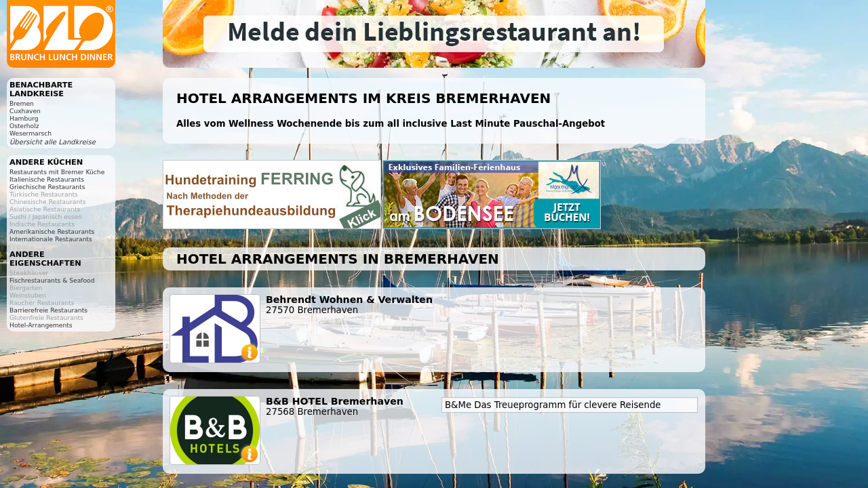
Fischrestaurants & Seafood (52, 280)
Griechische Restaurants (47, 187)
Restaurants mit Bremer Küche (57, 172)
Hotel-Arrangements (41, 325)
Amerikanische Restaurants (52, 231)
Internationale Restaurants (51, 239)
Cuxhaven (25, 111)
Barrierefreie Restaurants (48, 310)
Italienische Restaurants (47, 179)
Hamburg (24, 118)
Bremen (22, 103)
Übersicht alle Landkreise (53, 142)
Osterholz (24, 126)
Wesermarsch (31, 133)
